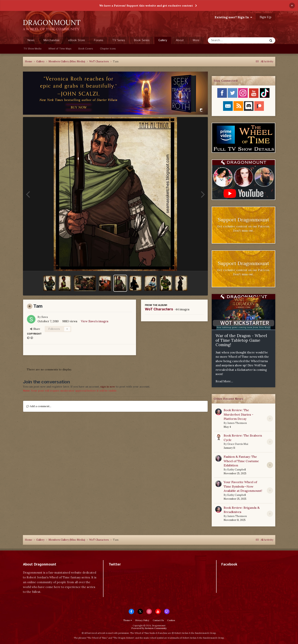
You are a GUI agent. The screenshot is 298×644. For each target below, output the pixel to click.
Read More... (224, 381)
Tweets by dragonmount (126, 571)
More (196, 40)
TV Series (119, 40)
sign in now (108, 387)
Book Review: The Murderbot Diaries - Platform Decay (238, 414)
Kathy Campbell (237, 470)
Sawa (45, 317)
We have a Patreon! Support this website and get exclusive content (146, 6)
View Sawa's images (95, 321)
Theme (127, 620)
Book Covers (86, 49)
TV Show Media (32, 49)
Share (35, 329)
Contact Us (158, 620)
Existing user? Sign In (233, 17)
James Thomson (237, 423)
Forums (99, 40)
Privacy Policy (142, 620)
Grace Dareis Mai (238, 444)
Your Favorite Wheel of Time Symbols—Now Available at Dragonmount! (243, 486)
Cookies (171, 620)
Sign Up (265, 17)
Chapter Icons (108, 49)
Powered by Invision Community (149, 628)
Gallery (163, 41)
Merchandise (51, 40)
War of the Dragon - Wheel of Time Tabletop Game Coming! (241, 340)
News (31, 40)
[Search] (228, 40)
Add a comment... (39, 406)
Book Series (142, 40)
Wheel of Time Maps (60, 49)
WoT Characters (159, 309)
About (180, 40)
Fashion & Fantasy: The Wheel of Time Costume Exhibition (241, 461)
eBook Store (77, 40)
